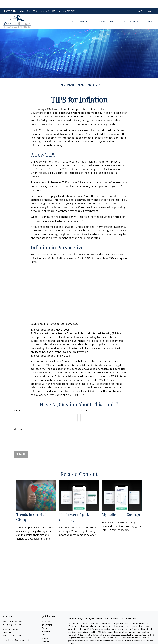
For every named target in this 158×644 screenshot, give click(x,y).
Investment (47, 617)
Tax (43, 626)
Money (45, 630)
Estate (45, 620)
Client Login (144, 3)
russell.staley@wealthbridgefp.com (19, 632)
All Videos (46, 640)
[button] (70, 13)
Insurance (46, 623)
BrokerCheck (131, 610)
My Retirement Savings (121, 506)
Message (19, 421)
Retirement (47, 613)
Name (17, 402)
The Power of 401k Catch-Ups (74, 509)
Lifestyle (45, 633)
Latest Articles (48, 636)
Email (84, 402)
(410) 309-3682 (67, 3)
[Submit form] (21, 446)
